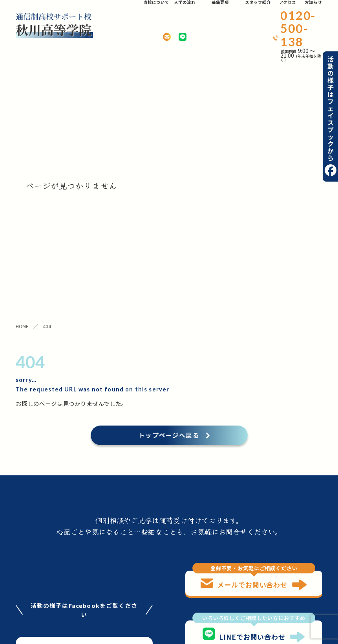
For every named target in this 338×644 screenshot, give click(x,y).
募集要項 (27, 585)
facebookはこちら (84, 423)
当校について (33, 566)
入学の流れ (73, 566)
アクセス (70, 585)
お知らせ (27, 604)
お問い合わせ (76, 604)
